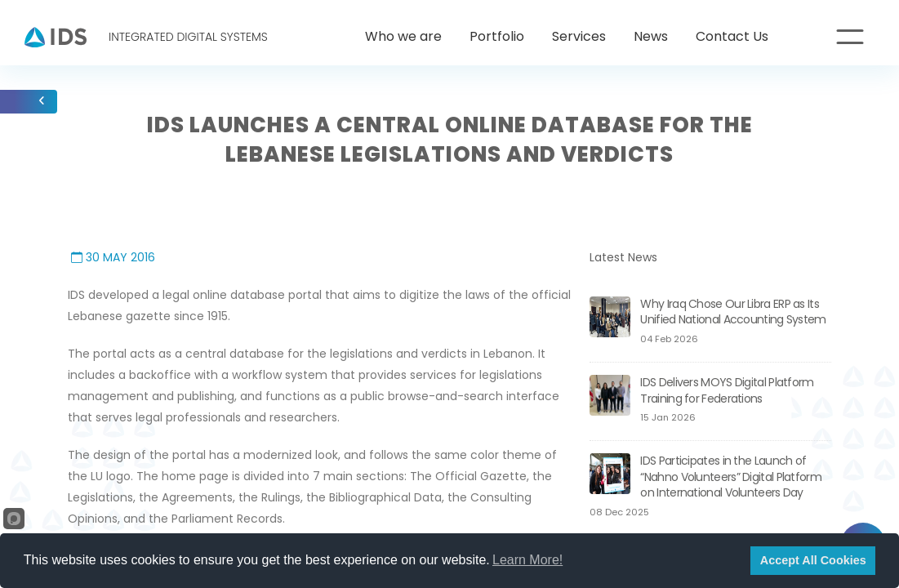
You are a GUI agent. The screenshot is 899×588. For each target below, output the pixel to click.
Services (579, 36)
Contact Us (732, 36)
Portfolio (497, 36)
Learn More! (527, 560)
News (651, 36)
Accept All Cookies (813, 560)
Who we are (403, 36)
